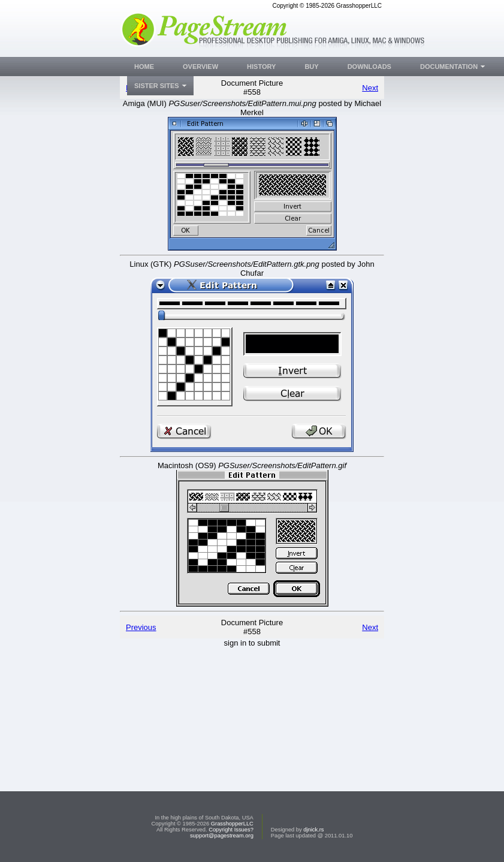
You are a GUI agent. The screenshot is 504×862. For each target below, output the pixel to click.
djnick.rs (313, 830)
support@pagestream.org (222, 836)
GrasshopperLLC (232, 824)
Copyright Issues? (231, 830)
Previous (141, 627)
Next (370, 88)
